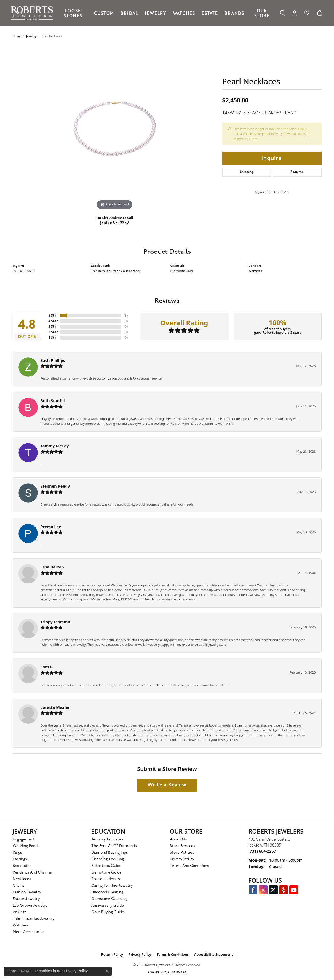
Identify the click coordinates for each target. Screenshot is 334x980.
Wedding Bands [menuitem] (26, 846)
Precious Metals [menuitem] (106, 879)
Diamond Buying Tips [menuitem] (110, 853)
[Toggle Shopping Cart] (320, 13)
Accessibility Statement (213, 954)
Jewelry (155, 13)
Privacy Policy (182, 859)
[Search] (283, 13)
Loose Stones (73, 13)
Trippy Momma (55, 622)
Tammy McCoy (55, 446)
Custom (104, 13)
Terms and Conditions (189, 866)
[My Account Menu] (295, 13)
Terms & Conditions (173, 954)
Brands (234, 13)
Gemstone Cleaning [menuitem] (109, 899)
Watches (184, 13)
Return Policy (112, 954)
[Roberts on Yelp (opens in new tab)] (284, 890)
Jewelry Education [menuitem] (108, 839)
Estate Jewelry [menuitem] (26, 899)
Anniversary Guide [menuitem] (108, 906)
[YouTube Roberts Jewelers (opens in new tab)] (294, 890)
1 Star (53, 337)
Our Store (262, 13)
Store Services (183, 846)
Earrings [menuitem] (20, 859)
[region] (115, 128)
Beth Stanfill (53, 401)
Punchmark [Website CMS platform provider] (177, 972)
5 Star (53, 315)
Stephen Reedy (55, 486)
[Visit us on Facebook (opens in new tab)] (253, 890)
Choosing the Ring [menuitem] (108, 859)
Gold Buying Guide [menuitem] (108, 912)
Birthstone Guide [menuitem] (106, 866)
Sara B (47, 667)
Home (17, 36)
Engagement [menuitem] (24, 839)
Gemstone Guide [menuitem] (106, 873)
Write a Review (167, 785)
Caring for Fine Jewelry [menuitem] (112, 886)
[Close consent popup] (107, 971)
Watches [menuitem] (20, 926)
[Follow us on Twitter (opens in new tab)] (273, 890)
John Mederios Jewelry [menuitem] (34, 919)
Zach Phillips (53, 360)
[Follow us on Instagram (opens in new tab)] (263, 890)
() (126, 315)
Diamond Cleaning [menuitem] (107, 892)
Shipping (247, 172)
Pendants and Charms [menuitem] (32, 873)
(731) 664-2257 (115, 223)
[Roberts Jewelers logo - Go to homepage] (33, 13)
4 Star (53, 321)
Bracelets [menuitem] (21, 866)
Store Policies (182, 853)
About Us (178, 839)
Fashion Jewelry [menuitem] (27, 892)
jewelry (31, 36)
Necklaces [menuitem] (22, 879)
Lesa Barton (52, 567)
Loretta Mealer (55, 707)
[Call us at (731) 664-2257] (262, 851)
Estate (210, 13)
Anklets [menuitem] (20, 912)
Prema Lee (51, 527)
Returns (297, 172)
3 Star (53, 326)
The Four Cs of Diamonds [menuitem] (114, 846)
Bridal (129, 13)
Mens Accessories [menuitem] (29, 932)
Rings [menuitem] (17, 853)
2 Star (53, 332)
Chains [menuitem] (19, 886)
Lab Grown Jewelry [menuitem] (30, 906)
